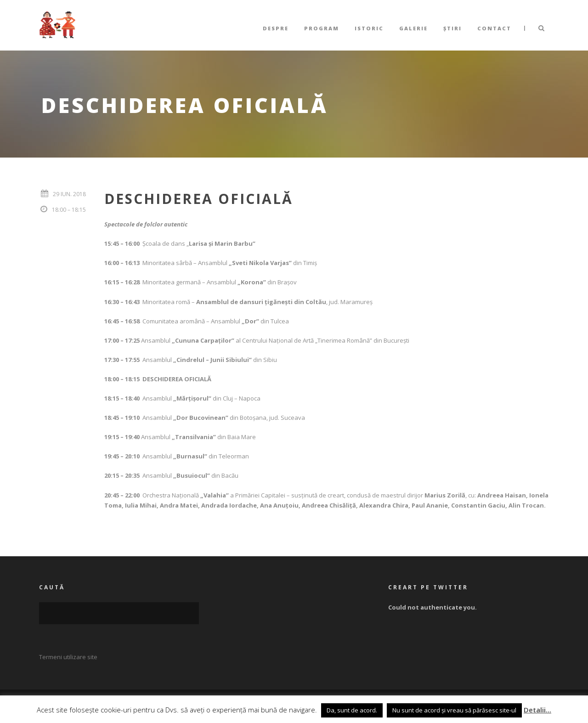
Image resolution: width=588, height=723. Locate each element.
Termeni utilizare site (68, 657)
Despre (276, 28)
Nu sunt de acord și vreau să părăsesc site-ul (454, 710)
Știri (452, 28)
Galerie (413, 28)
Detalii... (537, 710)
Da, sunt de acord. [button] (352, 710)
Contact (494, 28)
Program (322, 28)
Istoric (369, 28)
